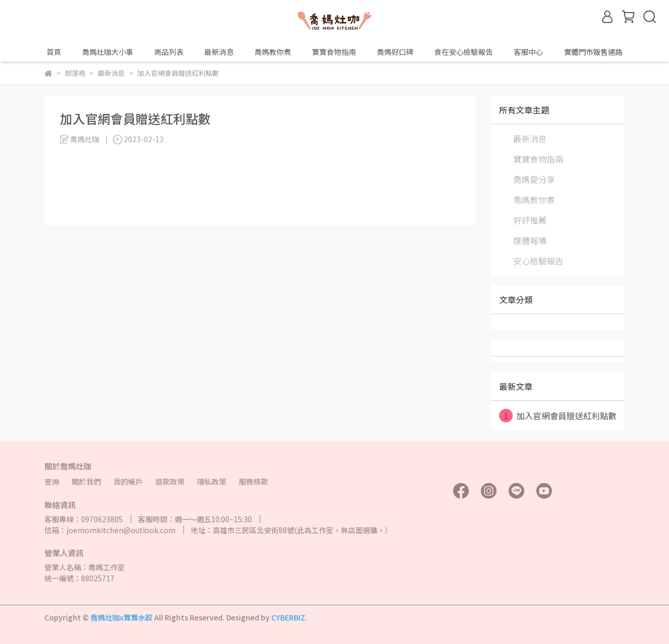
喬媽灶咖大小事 (108, 52)
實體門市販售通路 (593, 52)
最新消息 (219, 52)
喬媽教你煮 (273, 52)
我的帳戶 (128, 481)
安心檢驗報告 (538, 261)
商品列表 (169, 52)
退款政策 (170, 481)
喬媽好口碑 (395, 52)
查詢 (52, 481)
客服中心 (528, 52)
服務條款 (253, 481)
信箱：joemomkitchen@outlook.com (110, 530)
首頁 (54, 52)
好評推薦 (530, 220)
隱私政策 (212, 481)
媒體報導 (530, 240)
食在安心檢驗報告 (464, 52)
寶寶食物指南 (334, 52)
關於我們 (86, 481)
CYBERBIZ (288, 617)
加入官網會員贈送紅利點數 (558, 416)
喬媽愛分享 (534, 179)
